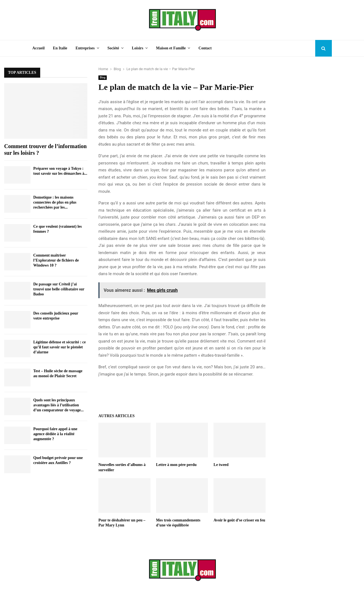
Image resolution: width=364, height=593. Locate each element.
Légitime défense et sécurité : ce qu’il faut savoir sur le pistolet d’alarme (59, 347)
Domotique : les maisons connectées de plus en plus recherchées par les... (55, 202)
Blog (103, 78)
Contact (205, 48)
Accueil (39, 48)
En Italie (60, 48)
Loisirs (138, 48)
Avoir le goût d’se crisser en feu (239, 520)
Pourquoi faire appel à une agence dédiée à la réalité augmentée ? (55, 434)
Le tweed (221, 465)
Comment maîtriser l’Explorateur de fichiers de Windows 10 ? (56, 260)
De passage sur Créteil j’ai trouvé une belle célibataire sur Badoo (59, 289)
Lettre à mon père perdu (176, 465)
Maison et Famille (171, 48)
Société (113, 48)
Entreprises (85, 48)
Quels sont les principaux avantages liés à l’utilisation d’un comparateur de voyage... (58, 405)
